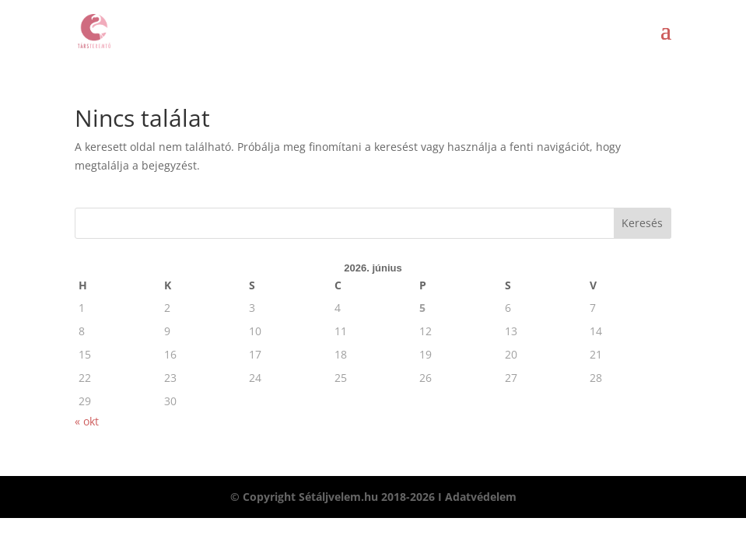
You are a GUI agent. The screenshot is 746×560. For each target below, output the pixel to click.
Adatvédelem (481, 497)
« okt (87, 421)
